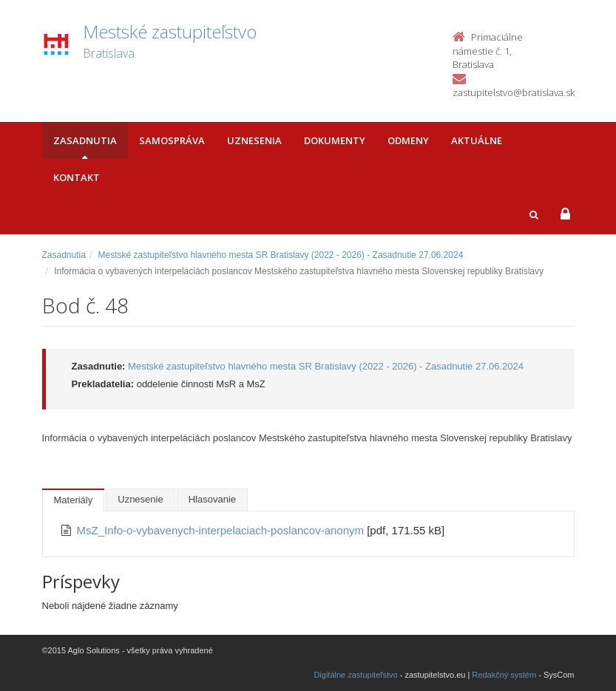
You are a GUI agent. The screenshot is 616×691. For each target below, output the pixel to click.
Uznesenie (140, 499)
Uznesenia (254, 140)
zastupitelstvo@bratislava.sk (514, 92)
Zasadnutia (85, 140)
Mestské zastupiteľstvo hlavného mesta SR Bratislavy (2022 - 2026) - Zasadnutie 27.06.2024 (281, 255)
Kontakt (77, 177)
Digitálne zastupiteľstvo (355, 675)
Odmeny (408, 140)
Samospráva (172, 140)
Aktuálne (477, 140)
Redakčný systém (504, 675)
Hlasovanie (212, 499)
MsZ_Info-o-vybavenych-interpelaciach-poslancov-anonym (222, 530)
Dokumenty (335, 140)
